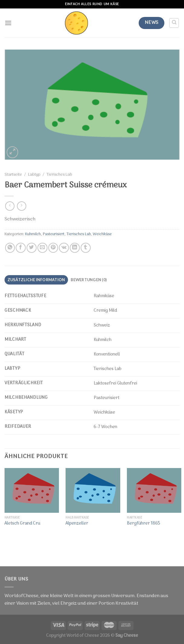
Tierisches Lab (59, 175)
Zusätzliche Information (36, 280)
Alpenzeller (77, 524)
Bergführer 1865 (144, 524)
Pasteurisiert (54, 234)
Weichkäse (102, 234)
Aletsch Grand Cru (22, 524)
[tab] (36, 280)
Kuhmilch (33, 234)
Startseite (13, 175)
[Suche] (174, 23)
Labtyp (34, 175)
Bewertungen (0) (89, 280)
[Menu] (8, 23)
